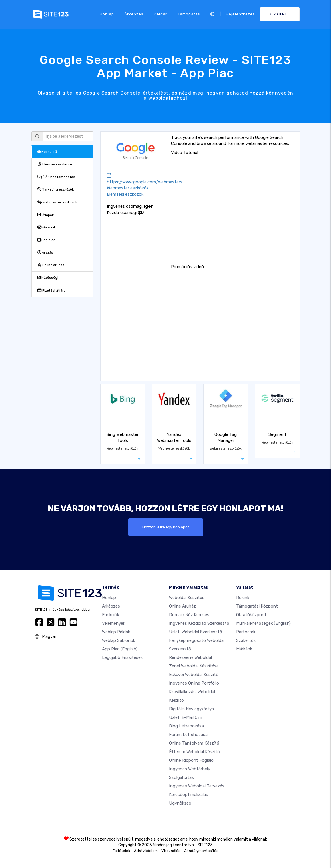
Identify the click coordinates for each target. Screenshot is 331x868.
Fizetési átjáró (52, 290)
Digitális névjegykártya (191, 709)
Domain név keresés (189, 615)
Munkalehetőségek (263, 623)
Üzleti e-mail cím (186, 717)
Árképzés (134, 14)
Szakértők (246, 640)
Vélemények (114, 623)
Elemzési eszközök (55, 164)
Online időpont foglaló (191, 760)
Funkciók (111, 615)
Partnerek (246, 632)
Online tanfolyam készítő (194, 743)
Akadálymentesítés (201, 851)
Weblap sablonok (119, 640)
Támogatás (189, 14)
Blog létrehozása (186, 726)
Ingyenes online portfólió (194, 683)
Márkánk (244, 649)
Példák (161, 14)
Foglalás (46, 240)
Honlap (107, 14)
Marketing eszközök (56, 189)
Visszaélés (171, 851)
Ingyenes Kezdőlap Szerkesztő (199, 623)
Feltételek (121, 851)
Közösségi (48, 278)
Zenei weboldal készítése (194, 666)
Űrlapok (46, 215)
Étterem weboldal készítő (194, 752)
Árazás (45, 252)
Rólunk (243, 598)
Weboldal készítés (187, 598)
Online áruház (51, 265)
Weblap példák (116, 632)
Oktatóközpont (251, 615)
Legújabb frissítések (122, 657)
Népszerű (47, 152)
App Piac (120, 649)
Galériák (47, 227)
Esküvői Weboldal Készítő (194, 675)
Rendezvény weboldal (190, 657)
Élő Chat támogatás (56, 177)
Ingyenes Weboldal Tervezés (197, 786)
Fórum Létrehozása (188, 735)
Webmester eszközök (57, 202)
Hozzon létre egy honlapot (166, 527)
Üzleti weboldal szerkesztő (196, 632)
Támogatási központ (257, 606)
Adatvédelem (146, 851)
